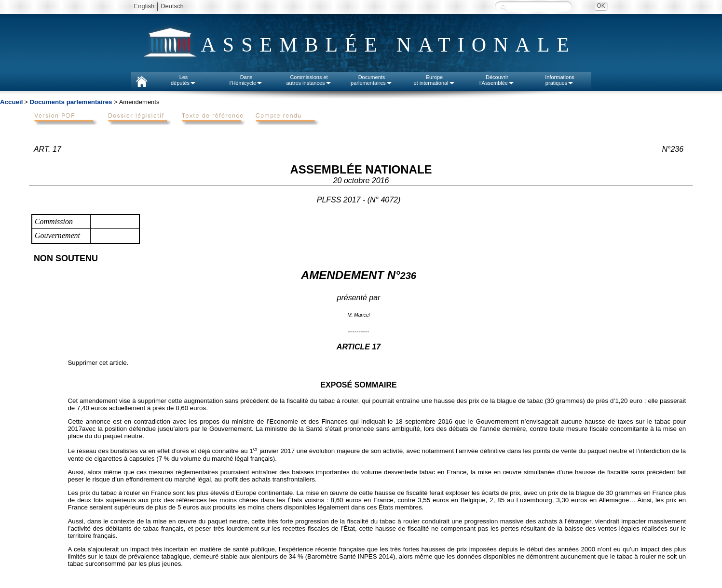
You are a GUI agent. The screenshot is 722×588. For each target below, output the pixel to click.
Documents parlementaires (71, 102)
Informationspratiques (560, 80)
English (144, 6)
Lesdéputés (184, 80)
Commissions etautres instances (309, 80)
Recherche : (504, 7)
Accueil (11, 102)
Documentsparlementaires (372, 80)
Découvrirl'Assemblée (497, 80)
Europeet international (434, 80)
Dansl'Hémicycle (246, 80)
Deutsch (172, 6)
